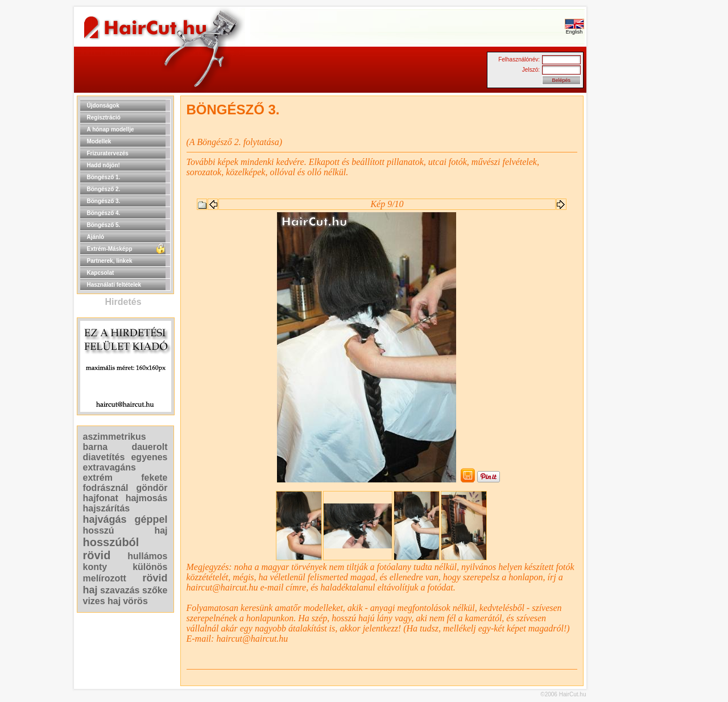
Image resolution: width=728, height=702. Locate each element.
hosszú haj (125, 530)
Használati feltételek (114, 285)
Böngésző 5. (104, 225)
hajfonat (101, 498)
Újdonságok (103, 106)
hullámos (147, 556)
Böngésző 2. (104, 189)
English (574, 30)
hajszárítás (107, 508)
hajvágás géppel (125, 519)
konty (95, 567)
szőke (155, 590)
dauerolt (149, 447)
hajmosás (147, 498)
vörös (135, 601)
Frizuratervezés (108, 153)
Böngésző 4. (104, 213)
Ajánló (96, 237)
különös (150, 567)
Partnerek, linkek (110, 261)
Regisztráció (104, 117)
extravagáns (109, 467)
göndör (152, 488)
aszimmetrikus (115, 437)
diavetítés (104, 457)
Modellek (99, 141)
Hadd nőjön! (104, 165)
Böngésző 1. (104, 177)
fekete (154, 478)
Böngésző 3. (104, 201)
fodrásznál (106, 488)
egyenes (149, 457)
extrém (98, 478)
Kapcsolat (101, 273)
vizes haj (102, 601)
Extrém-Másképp (110, 249)
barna (96, 447)
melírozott (105, 578)
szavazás (120, 590)
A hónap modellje (111, 129)
